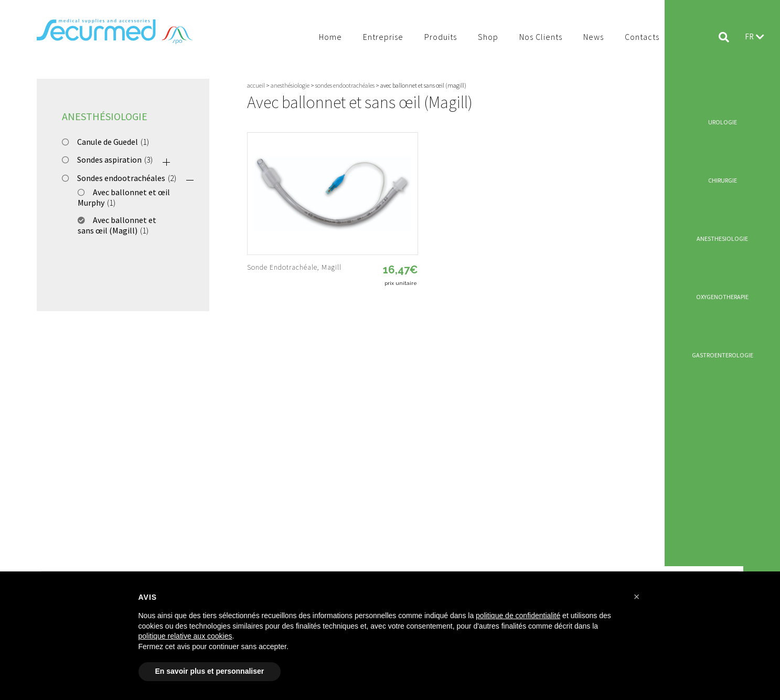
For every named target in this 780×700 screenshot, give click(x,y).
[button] (637, 597)
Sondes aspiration (109, 160)
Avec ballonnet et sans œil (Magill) (117, 225)
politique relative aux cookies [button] (185, 636)
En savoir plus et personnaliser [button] (210, 671)
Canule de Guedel (108, 142)
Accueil (256, 85)
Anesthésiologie (105, 116)
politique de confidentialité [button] (518, 616)
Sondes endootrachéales (121, 178)
